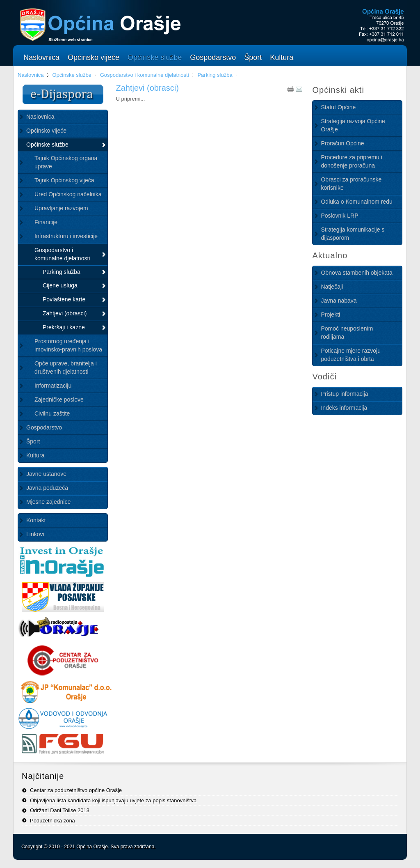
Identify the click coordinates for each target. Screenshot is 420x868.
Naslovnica (31, 75)
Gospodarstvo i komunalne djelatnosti (145, 75)
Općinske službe (72, 75)
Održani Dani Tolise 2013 (60, 810)
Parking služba (215, 75)
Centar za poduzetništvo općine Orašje (76, 790)
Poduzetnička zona (52, 821)
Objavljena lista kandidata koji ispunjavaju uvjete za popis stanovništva (113, 800)
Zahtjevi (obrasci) (147, 88)
